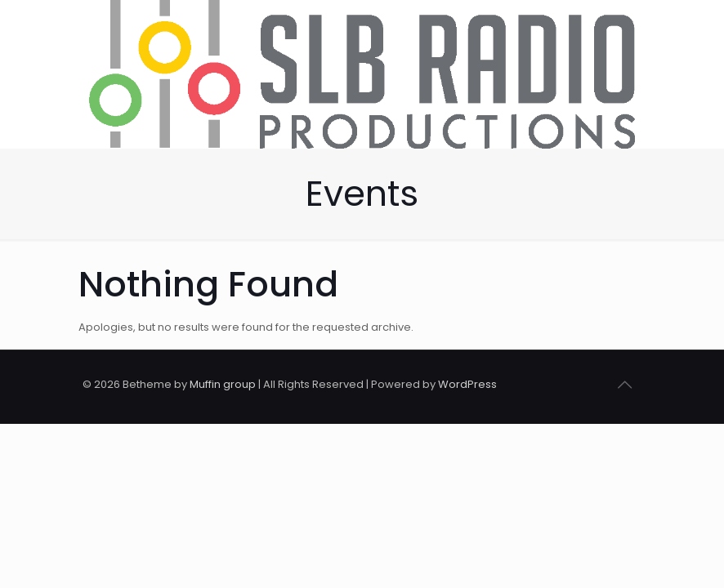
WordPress (467, 384)
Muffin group (223, 384)
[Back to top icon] (624, 385)
